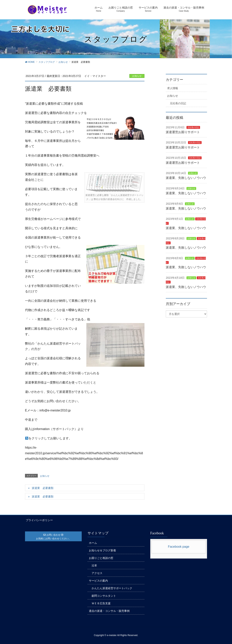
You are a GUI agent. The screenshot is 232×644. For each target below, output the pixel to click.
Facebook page (179, 546)
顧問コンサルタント (104, 595)
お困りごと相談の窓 (101, 557)
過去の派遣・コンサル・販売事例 (109, 610)
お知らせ (137, 76)
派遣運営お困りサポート (183, 132)
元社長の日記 (178, 103)
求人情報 (173, 88)
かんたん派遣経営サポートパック (112, 588)
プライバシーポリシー (39, 520)
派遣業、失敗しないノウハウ (186, 178)
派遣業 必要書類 (43, 488)
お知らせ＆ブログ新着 (102, 550)
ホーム (93, 542)
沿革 (94, 565)
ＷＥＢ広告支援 (101, 603)
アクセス (97, 572)
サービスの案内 (98, 580)
